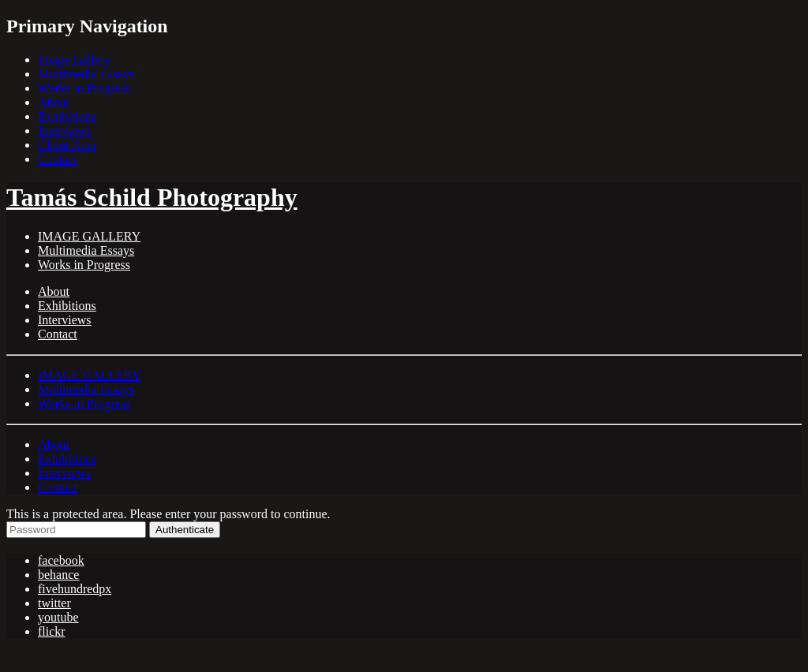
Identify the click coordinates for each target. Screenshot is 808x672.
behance (58, 575)
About (54, 102)
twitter (54, 603)
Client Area (67, 145)
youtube (58, 617)
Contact (58, 159)
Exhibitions (67, 116)
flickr (52, 631)
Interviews (65, 131)
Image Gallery (74, 60)
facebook (61, 560)
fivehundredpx (75, 589)
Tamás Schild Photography (152, 197)
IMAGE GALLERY (89, 236)
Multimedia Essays (86, 74)
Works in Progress (84, 88)
